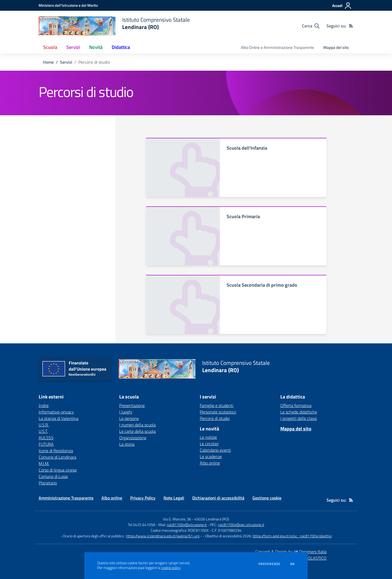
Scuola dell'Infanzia (247, 148)
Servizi (66, 62)
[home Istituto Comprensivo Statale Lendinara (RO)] (114, 26)
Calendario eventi (215, 450)
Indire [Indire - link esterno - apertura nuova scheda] (44, 405)
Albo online (210, 463)
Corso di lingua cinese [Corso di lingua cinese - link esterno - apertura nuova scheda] (58, 470)
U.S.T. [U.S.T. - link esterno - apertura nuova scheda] (43, 431)
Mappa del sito (336, 47)
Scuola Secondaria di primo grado (262, 285)
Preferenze (269, 564)
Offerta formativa (296, 405)
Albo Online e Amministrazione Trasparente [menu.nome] (277, 47)
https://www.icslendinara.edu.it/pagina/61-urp (163, 536)
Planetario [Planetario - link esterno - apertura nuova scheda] (48, 483)
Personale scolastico (218, 412)
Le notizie (208, 437)
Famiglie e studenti (217, 405)
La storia (127, 444)
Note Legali (174, 498)
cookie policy (171, 568)
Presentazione (132, 405)
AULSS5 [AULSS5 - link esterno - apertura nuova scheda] (46, 438)
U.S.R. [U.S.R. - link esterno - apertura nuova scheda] (44, 425)
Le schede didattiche (299, 412)
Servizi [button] (73, 47)
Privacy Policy (143, 498)
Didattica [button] (121, 47)
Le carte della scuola (137, 431)
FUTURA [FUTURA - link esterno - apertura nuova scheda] (46, 444)
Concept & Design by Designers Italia (291, 552)
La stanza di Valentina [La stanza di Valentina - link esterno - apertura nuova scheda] (59, 418)
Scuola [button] (50, 47)
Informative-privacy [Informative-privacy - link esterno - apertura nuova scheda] (56, 412)
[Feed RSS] (351, 26)
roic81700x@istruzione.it (187, 525)
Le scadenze (211, 456)
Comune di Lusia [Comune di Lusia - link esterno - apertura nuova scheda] (53, 476)
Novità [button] (96, 47)
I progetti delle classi (299, 418)
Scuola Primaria (243, 216)
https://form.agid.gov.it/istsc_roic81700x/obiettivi (292, 536)
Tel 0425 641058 (141, 525)
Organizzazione (133, 438)
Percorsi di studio (215, 418)
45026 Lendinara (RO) (212, 519)
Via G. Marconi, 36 (177, 519)
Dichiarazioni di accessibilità (218, 498)
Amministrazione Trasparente (66, 498)
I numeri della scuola (137, 425)
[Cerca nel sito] (311, 26)
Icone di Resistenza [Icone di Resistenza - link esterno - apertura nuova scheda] (56, 451)
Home (48, 62)
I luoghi (126, 412)
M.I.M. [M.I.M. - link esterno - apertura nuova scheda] (44, 463)
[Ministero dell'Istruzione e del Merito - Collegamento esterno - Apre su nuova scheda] (68, 5)
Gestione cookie (267, 498)
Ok (293, 564)
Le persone (129, 418)
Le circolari (209, 444)
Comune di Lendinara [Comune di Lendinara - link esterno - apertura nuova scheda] (57, 457)
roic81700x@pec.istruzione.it (241, 525)
